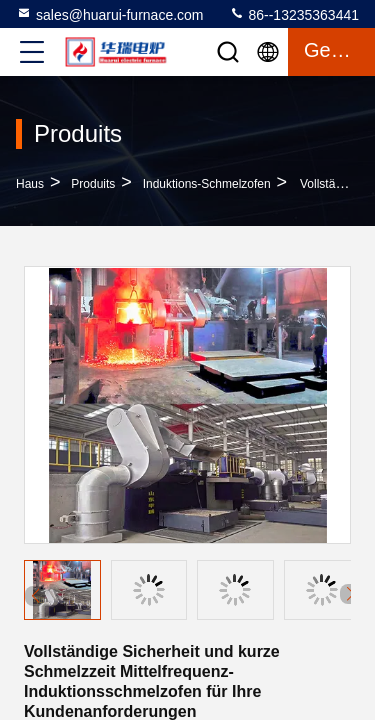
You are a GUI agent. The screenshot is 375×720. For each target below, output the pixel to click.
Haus (30, 184)
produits (93, 184)
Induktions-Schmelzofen (207, 184)
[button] (350, 594)
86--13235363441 (294, 14)
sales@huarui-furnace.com (110, 14)
